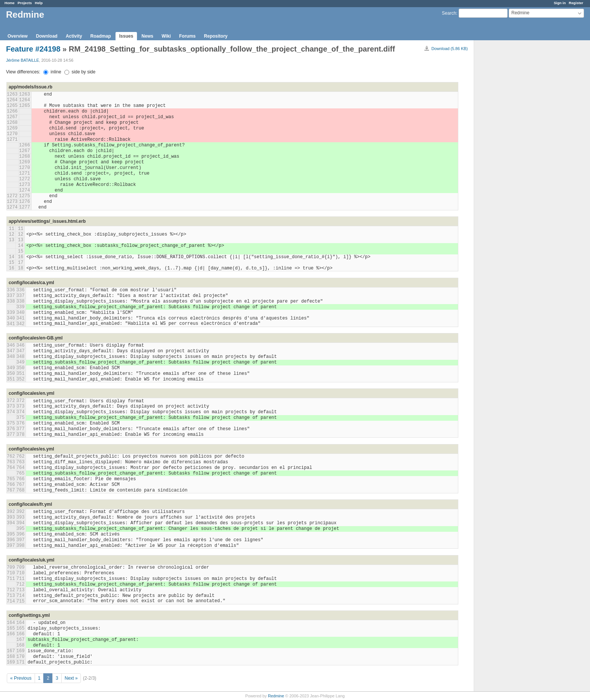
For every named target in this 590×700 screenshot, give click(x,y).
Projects (25, 3)
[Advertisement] (512, 158)
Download (46, 36)
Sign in (560, 3)
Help (39, 3)
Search (449, 13)
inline (52, 72)
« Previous (21, 678)
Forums (187, 36)
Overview (17, 36)
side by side (80, 72)
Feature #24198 (33, 49)
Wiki (166, 36)
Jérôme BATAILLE (23, 60)
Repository (216, 36)
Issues (126, 36)
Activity (74, 36)
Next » (71, 678)
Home (10, 3)
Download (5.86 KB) (449, 49)
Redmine (276, 696)
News (147, 36)
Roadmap (101, 36)
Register (576, 3)
